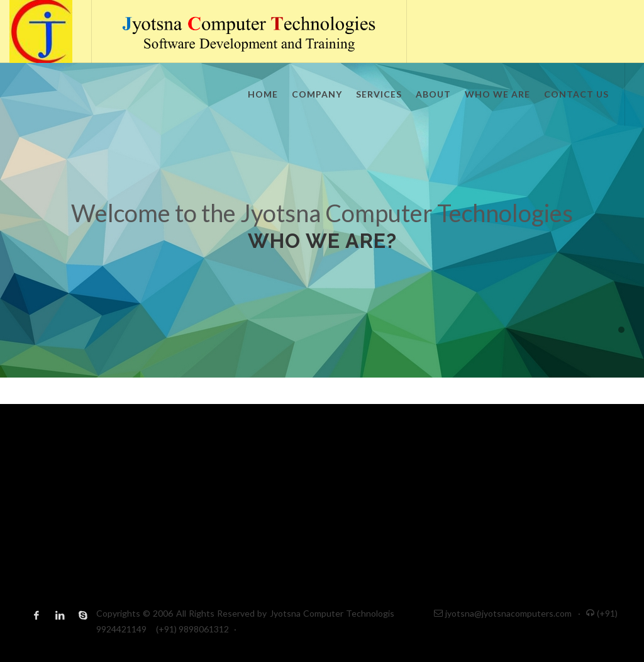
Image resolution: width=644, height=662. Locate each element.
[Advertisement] (322, 492)
